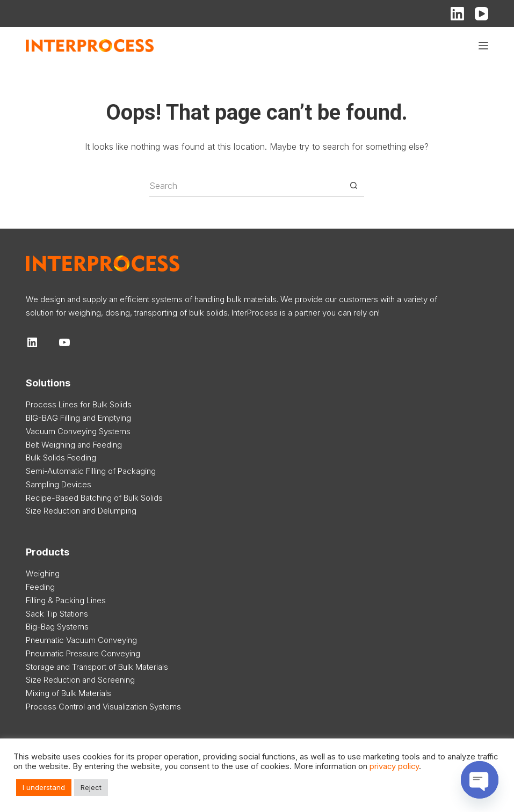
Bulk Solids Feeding (61, 458)
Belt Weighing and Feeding (74, 445)
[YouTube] (482, 14)
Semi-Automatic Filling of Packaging (91, 471)
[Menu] (483, 46)
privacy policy (394, 766)
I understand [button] (44, 787)
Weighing (43, 573)
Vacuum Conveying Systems (78, 431)
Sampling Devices (59, 484)
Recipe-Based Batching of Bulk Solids (94, 498)
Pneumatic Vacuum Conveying (81, 640)
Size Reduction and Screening (80, 680)
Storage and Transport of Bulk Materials (97, 667)
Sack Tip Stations (57, 614)
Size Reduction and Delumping (81, 511)
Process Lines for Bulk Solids (79, 404)
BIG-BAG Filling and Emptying (78, 418)
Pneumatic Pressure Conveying (83, 653)
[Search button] (353, 186)
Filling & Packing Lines (66, 600)
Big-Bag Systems (57, 627)
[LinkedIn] (457, 14)
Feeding (40, 587)
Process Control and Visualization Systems (103, 707)
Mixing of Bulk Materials (68, 693)
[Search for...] (246, 186)
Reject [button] (91, 787)
